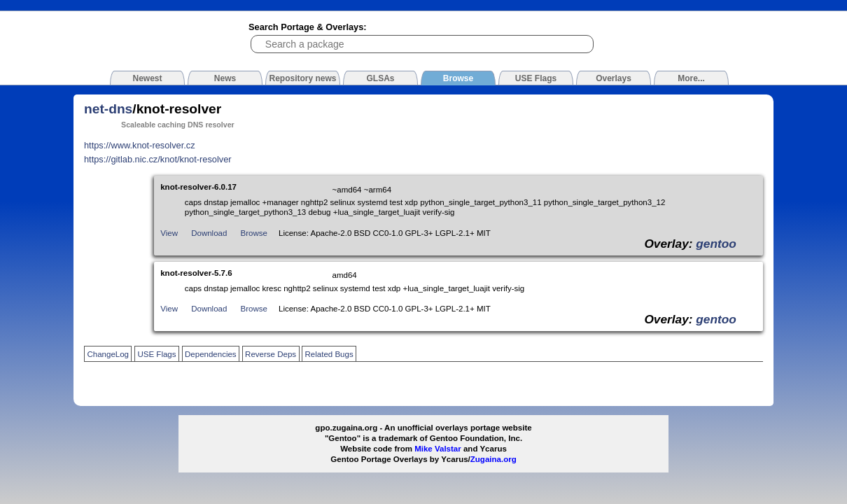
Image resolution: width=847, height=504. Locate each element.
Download (209, 233)
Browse (254, 233)
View (169, 233)
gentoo (716, 244)
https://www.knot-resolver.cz (140, 145)
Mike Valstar (438, 449)
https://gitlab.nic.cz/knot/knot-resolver (158, 159)
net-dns (108, 109)
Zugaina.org (493, 459)
